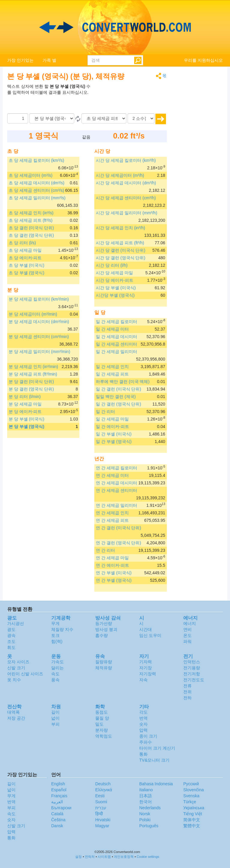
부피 (55, 724)
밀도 (99, 724)
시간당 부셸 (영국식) (115, 295)
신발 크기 (16, 668)
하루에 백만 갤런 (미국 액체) (123, 382)
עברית (101, 808)
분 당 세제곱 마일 (25, 404)
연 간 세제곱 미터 (112, 475)
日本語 (146, 796)
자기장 (146, 668)
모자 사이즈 (18, 662)
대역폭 (13, 712)
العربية (57, 802)
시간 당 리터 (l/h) (112, 265)
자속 (143, 680)
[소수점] (141, 118)
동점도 (102, 712)
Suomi (101, 802)
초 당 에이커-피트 (25, 258)
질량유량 (104, 662)
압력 (143, 730)
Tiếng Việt (193, 814)
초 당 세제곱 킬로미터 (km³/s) (36, 160)
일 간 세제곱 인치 (112, 367)
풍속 (55, 680)
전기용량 (192, 668)
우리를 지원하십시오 (203, 60)
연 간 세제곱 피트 (112, 520)
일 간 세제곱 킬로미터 (116, 322)
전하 (187, 698)
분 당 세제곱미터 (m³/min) (33, 314)
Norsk (145, 814)
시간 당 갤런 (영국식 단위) (121, 258)
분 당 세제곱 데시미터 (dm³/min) (39, 322)
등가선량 (104, 623)
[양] (18, 118)
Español (59, 790)
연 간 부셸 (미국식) (114, 573)
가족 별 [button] (49, 60)
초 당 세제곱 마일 (25, 250)
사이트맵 (104, 857)
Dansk (57, 826)
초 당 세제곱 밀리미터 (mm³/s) (37, 198)
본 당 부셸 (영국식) (27, 427)
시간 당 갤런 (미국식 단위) (121, 250)
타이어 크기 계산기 (157, 748)
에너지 (190, 623)
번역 (143, 718)
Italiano (146, 790)
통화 (143, 754)
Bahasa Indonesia (156, 784)
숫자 (143, 724)
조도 (11, 641)
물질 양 (102, 718)
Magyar (102, 826)
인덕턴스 (192, 662)
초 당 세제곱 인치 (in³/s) (31, 213)
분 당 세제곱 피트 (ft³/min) (33, 374)
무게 (55, 623)
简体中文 (192, 820)
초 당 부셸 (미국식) (27, 265)
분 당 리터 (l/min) (25, 397)
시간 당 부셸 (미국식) (116, 288)
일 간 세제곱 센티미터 (116, 344)
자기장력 (148, 674)
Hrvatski (103, 820)
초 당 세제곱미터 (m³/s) (31, 175)
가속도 (57, 662)
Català (57, 814)
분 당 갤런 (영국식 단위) (31, 389)
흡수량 (102, 635)
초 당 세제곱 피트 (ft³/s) (31, 220)
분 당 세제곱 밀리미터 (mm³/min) (39, 352)
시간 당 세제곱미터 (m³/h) (120, 175)
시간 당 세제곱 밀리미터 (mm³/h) (127, 213)
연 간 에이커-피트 (112, 565)
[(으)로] (104, 118)
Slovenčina (194, 790)
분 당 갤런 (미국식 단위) (31, 382)
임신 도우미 (150, 635)
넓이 (55, 718)
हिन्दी (99, 814)
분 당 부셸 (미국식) (27, 419)
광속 (11, 635)
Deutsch (103, 784)
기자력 (146, 662)
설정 (78, 857)
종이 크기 (148, 736)
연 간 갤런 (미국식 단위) (118, 528)
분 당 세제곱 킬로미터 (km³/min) (39, 299)
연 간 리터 (105, 550)
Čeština (58, 820)
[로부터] (52, 118)
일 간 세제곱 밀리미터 (116, 352)
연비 (187, 629)
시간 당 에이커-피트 (114, 280)
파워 (187, 641)
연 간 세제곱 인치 (112, 513)
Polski (145, 820)
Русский (191, 784)
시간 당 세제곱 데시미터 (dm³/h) (126, 183)
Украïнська (194, 808)
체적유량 (104, 668)
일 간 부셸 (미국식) (114, 434)
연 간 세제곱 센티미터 (116, 490)
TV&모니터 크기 (154, 760)
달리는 (57, 668)
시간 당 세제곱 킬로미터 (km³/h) (126, 160)
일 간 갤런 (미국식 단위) (118, 389)
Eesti (100, 796)
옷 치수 (14, 680)
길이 (55, 712)
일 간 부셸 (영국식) (114, 441)
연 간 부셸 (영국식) (114, 580)
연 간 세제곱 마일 (112, 558)
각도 (143, 712)
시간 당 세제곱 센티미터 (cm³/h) (126, 198)
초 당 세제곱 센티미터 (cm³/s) (36, 190)
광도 (11, 629)
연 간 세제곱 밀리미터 (116, 505)
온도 (187, 635)
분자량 (102, 730)
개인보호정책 (124, 857)
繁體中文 (192, 826)
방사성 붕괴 (106, 629)
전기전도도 (194, 680)
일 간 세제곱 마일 (112, 419)
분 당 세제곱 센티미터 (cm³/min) (39, 337)
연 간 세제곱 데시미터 (116, 483)
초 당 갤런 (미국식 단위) (31, 228)
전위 (187, 692)
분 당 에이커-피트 (25, 412)
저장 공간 (16, 718)
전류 (187, 686)
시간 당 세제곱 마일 (114, 273)
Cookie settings (148, 857)
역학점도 (104, 736)
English (58, 784)
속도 (55, 674)
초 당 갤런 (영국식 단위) (31, 235)
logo (115, 27)
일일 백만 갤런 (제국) (116, 397)
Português (149, 826)
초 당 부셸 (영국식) (27, 273)
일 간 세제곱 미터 (112, 329)
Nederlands (150, 808)
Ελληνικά (104, 790)
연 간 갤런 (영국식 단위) (118, 543)
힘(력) (57, 641)
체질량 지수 (62, 629)
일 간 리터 (105, 412)
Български (61, 808)
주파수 (146, 742)
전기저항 (192, 674)
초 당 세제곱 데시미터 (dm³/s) (37, 183)
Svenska (191, 796)
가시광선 (16, 623)
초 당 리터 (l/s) (22, 243)
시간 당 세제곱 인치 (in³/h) (120, 228)
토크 (55, 635)
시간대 (146, 629)
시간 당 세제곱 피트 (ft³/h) (120, 243)
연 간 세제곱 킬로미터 (116, 468)
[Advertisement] (129, 98)
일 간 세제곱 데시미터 (116, 337)
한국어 (146, 802)
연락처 (90, 857)
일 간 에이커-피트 (112, 427)
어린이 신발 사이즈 (25, 674)
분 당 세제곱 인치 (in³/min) (33, 367)
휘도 (11, 647)
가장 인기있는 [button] (20, 60)
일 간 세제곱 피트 (112, 374)
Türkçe (190, 802)
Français (59, 796)
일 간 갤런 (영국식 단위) (118, 404)
